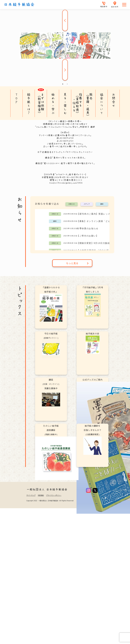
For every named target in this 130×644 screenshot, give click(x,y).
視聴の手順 (74, 121)
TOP (16, 98)
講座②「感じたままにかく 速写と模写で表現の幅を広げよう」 (65, 163)
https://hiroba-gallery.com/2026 (66, 183)
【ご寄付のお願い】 (88, 236)
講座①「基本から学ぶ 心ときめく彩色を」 (65, 158)
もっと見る (77, 263)
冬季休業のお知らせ (88, 228)
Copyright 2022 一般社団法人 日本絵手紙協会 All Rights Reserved (50, 501)
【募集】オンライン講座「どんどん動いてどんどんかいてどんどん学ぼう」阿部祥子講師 (99, 221)
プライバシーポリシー (54, 495)
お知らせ (72, 204)
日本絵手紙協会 (19, 5)
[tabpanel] (65, 45)
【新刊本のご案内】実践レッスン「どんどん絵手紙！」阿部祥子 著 (99, 214)
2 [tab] (67, 84)
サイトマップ (31, 495)
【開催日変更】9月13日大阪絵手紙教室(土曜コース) (99, 243)
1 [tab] (63, 84)
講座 (102, 204)
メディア (87, 204)
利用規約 (41, 495)
